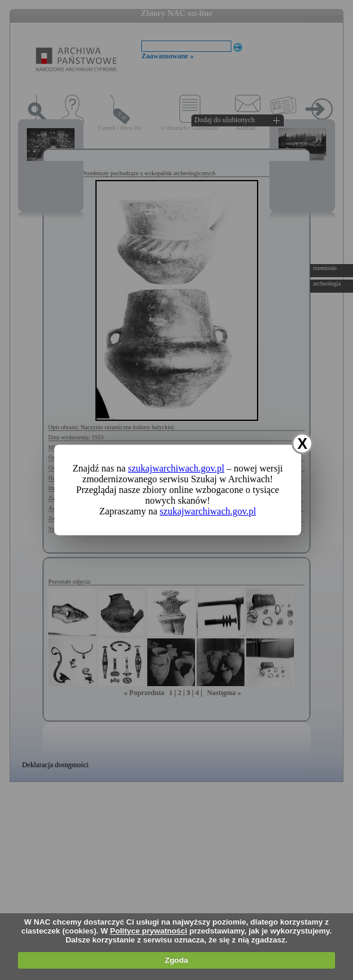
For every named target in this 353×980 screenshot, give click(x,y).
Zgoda (176, 960)
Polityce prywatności (149, 931)
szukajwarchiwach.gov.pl (176, 468)
